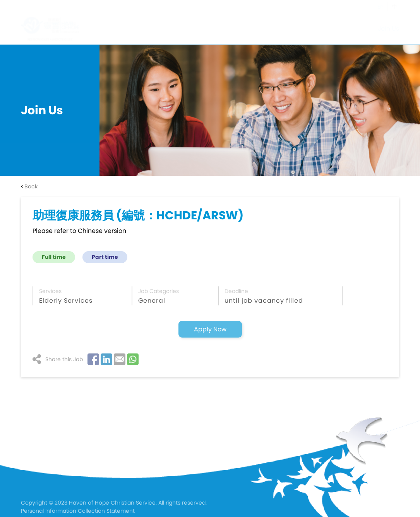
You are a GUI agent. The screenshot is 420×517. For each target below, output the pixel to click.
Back (29, 186)
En (381, 7)
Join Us (388, 28)
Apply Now (210, 329)
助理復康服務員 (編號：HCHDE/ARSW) (138, 215)
